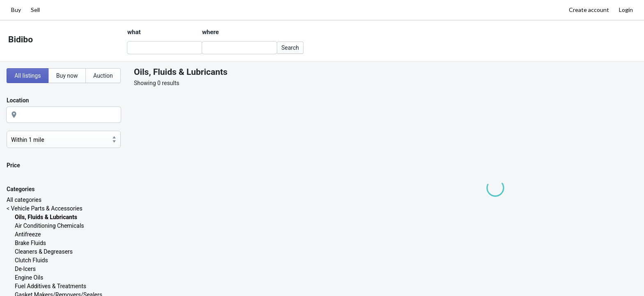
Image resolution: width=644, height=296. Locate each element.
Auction (103, 76)
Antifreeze (28, 234)
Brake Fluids (30, 243)
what (134, 32)
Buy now (67, 76)
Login (626, 10)
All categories (24, 200)
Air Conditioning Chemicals (49, 226)
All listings (28, 76)
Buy (16, 10)
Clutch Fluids (31, 260)
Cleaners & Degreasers (44, 252)
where (210, 32)
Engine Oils (29, 277)
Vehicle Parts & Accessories (47, 208)
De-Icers (25, 269)
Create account (589, 10)
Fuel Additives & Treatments (51, 286)
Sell (35, 10)
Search (290, 48)
